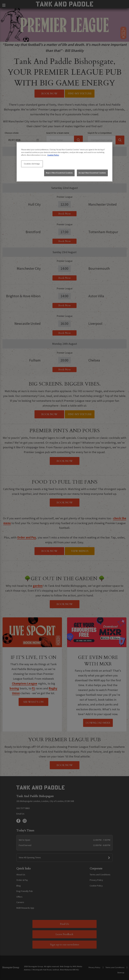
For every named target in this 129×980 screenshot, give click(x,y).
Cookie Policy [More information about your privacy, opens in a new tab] (53, 155)
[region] (64, 162)
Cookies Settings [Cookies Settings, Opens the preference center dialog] (32, 164)
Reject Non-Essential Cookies (59, 173)
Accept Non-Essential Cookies (92, 173)
